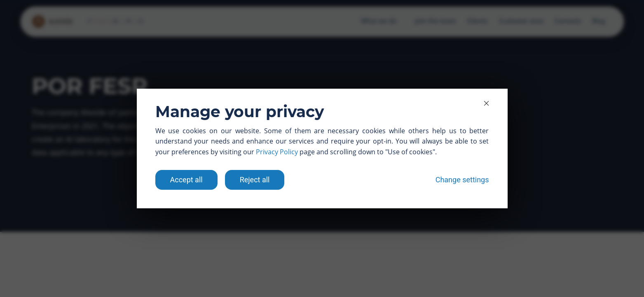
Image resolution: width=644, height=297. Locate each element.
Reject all (255, 180)
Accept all (186, 180)
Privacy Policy (277, 152)
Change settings (462, 180)
